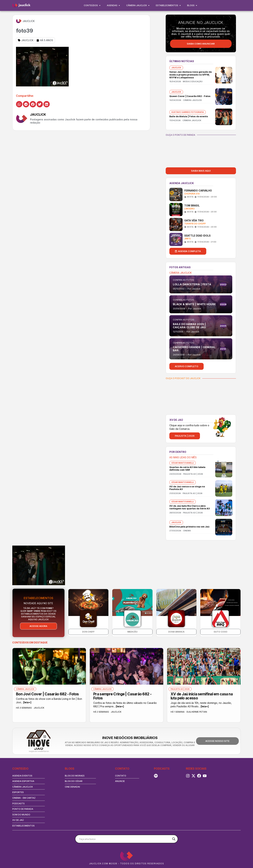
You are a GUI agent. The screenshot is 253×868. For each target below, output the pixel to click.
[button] (19, 104)
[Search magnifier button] (174, 839)
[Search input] (125, 839)
